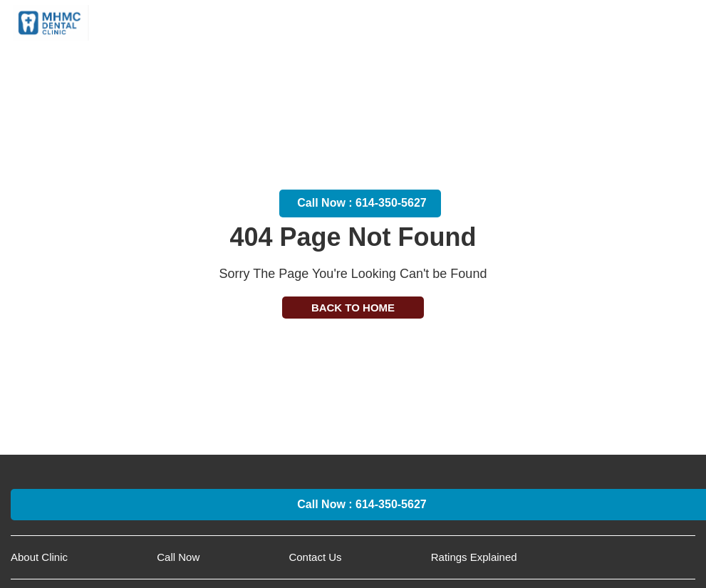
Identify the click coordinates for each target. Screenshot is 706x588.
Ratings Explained (474, 557)
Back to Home (353, 308)
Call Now (178, 557)
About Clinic (39, 557)
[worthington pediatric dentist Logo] (51, 21)
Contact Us (315, 557)
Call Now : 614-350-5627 (362, 203)
